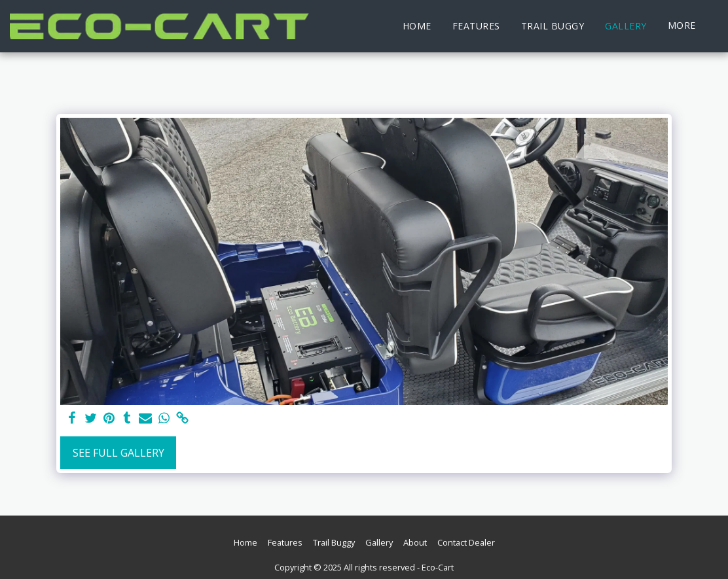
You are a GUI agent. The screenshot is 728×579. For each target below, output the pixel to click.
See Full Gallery (118, 453)
